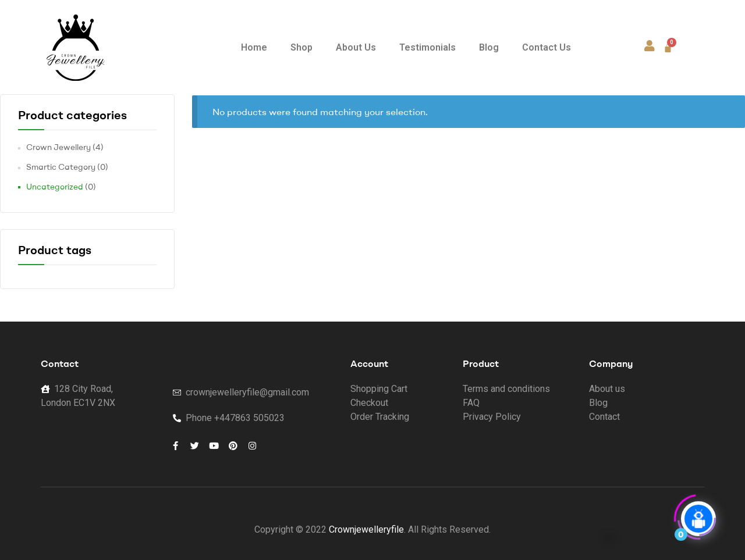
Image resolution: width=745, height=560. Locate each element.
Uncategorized (55, 187)
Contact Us (547, 47)
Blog (489, 47)
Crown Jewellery (58, 147)
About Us (356, 47)
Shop (301, 47)
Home (254, 47)
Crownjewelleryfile (366, 529)
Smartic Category (61, 167)
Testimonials (428, 47)
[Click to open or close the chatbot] (698, 515)
